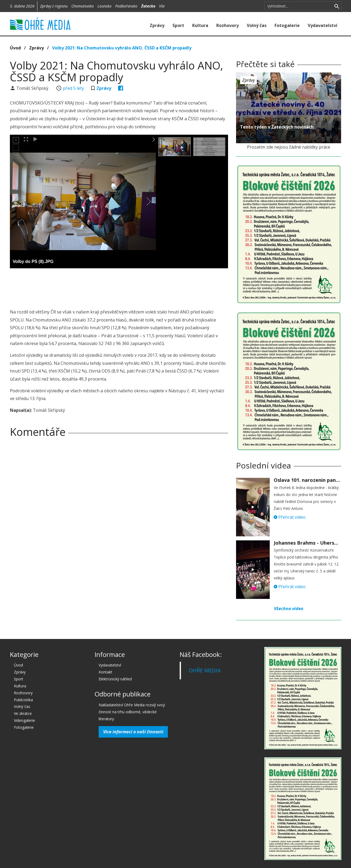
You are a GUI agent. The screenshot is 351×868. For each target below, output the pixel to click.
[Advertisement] (119, 287)
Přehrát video (290, 517)
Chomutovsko (83, 6)
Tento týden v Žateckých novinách (277, 127)
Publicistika (23, 700)
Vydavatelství (323, 25)
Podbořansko (126, 6)
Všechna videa (289, 609)
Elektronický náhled (115, 679)
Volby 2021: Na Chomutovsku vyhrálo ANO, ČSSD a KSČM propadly (122, 48)
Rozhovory (227, 25)
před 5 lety (73, 88)
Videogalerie (24, 720)
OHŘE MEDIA (205, 670)
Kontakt (105, 672)
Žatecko (148, 6)
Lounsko (105, 6)
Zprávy (157, 25)
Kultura (200, 25)
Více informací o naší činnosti (133, 732)
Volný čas (257, 25)
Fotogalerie (287, 25)
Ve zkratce (23, 713)
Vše (162, 6)
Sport (178, 25)
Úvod (15, 48)
